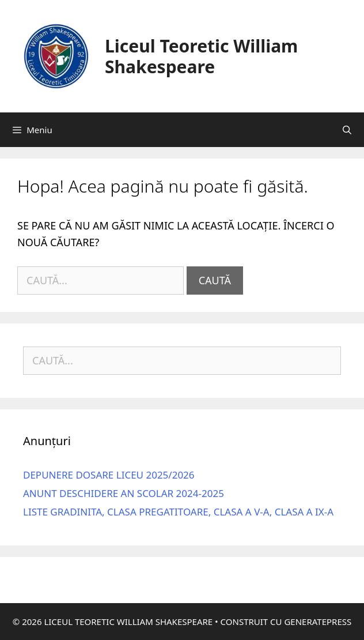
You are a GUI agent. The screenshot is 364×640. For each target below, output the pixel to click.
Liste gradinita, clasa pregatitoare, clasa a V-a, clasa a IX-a (178, 512)
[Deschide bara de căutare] (347, 130)
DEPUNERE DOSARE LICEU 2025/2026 (109, 475)
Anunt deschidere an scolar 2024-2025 (124, 493)
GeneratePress (318, 622)
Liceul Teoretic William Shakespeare (201, 56)
